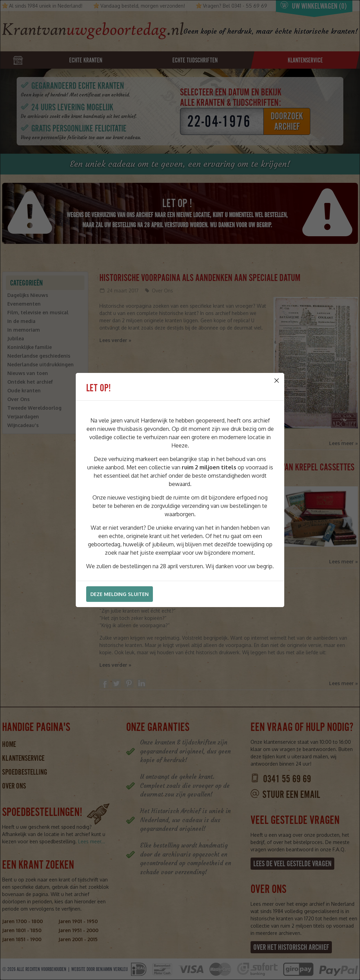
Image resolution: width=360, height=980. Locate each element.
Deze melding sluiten (120, 594)
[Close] (277, 381)
